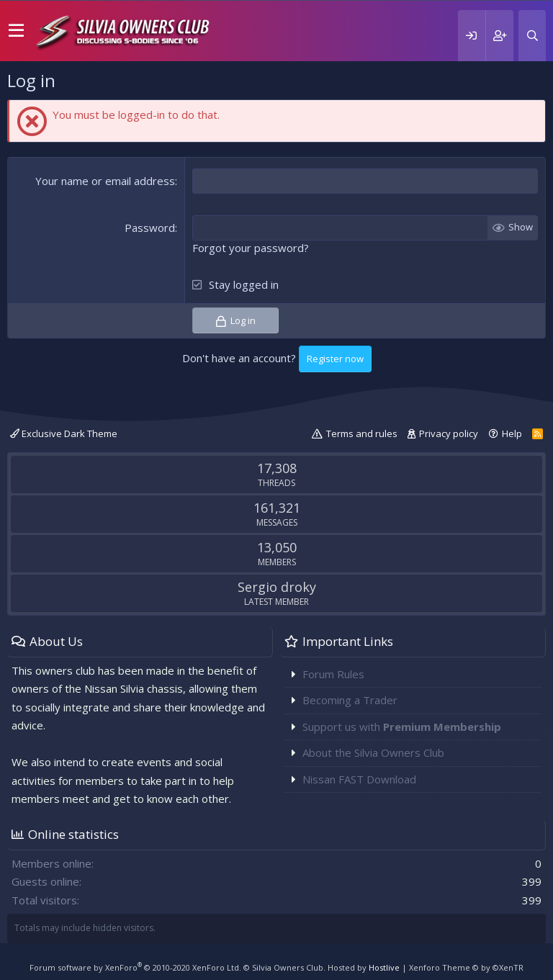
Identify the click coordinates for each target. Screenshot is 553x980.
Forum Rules (333, 674)
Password (150, 228)
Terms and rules (362, 433)
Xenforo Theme (466, 967)
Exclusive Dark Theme (64, 433)
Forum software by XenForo (135, 967)
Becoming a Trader (350, 700)
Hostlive (384, 967)
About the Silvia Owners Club (373, 752)
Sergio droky (277, 587)
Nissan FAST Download (359, 779)
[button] (16, 31)
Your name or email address (105, 181)
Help (512, 433)
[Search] (532, 36)
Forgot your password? (251, 248)
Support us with (402, 727)
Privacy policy (449, 433)
